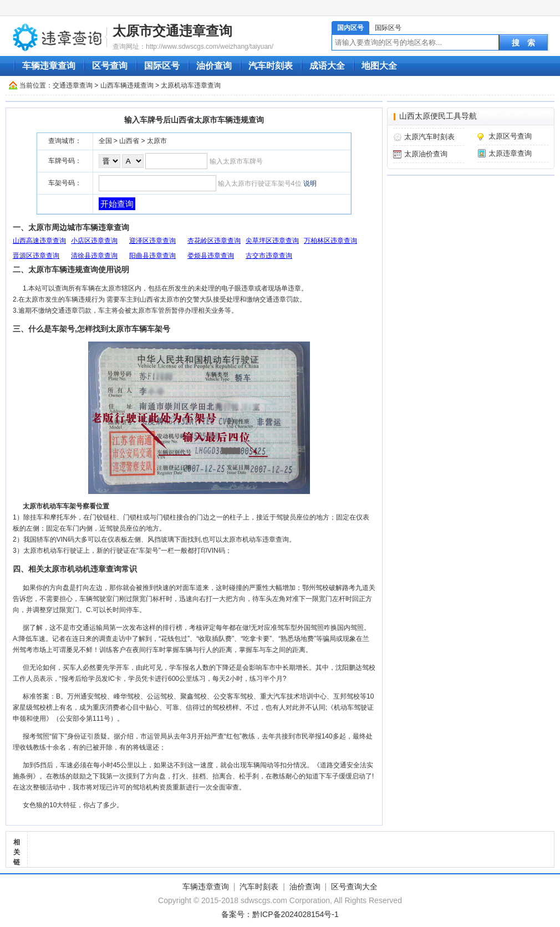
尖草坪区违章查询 (272, 241)
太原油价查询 (426, 154)
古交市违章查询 (269, 256)
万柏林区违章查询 (330, 241)
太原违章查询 (510, 153)
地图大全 (379, 66)
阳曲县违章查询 (152, 256)
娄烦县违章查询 (211, 256)
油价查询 (214, 66)
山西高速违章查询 (39, 241)
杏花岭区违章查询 (214, 241)
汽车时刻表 (271, 66)
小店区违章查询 (94, 241)
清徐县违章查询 (94, 256)
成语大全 (327, 66)
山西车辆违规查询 (127, 85)
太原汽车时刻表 (429, 137)
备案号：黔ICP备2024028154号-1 (280, 914)
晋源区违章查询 (36, 256)
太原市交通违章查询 (172, 31)
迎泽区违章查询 (152, 241)
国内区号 (350, 28)
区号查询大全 (354, 887)
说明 (310, 184)
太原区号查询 (510, 136)
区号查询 (110, 66)
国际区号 (388, 28)
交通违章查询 (73, 85)
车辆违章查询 (49, 66)
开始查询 (117, 204)
